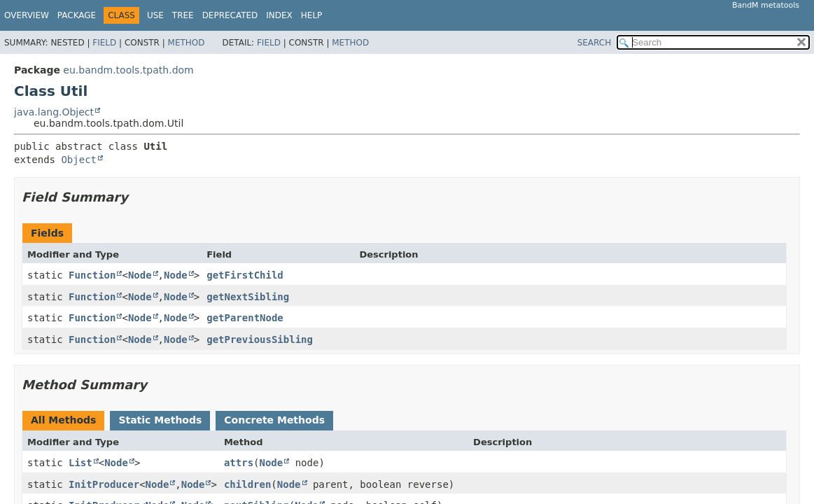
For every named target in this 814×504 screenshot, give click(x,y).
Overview (27, 15)
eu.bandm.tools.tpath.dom (128, 70)
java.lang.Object (54, 112)
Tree (183, 15)
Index (279, 15)
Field (104, 43)
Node (140, 275)
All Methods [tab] (63, 420)
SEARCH (595, 43)
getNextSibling (248, 297)
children (247, 484)
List (80, 463)
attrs (239, 463)
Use (155, 15)
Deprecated (230, 15)
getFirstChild (245, 275)
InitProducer (104, 484)
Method (187, 43)
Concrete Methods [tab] (274, 420)
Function (92, 275)
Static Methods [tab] (160, 420)
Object (79, 160)
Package (77, 15)
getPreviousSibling (260, 339)
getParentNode (245, 318)
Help (312, 15)
